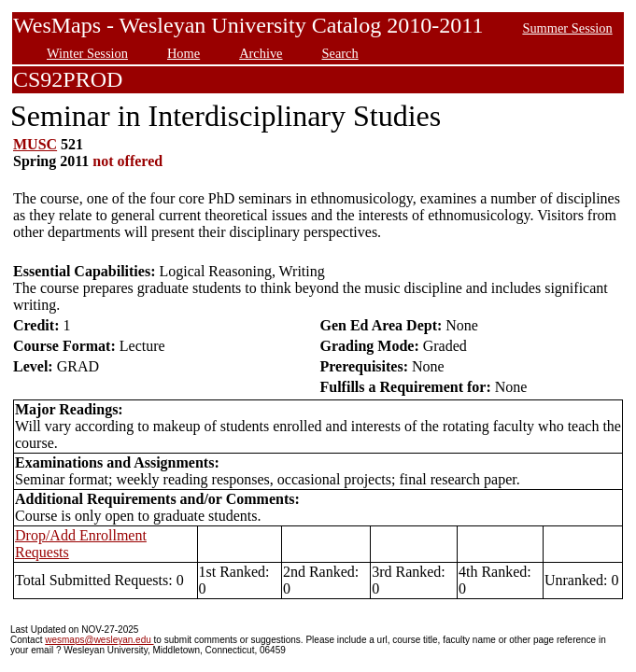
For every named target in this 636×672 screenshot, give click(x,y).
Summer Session (567, 28)
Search (340, 53)
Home (184, 53)
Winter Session (87, 53)
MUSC (35, 144)
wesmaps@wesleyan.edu (99, 640)
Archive (261, 53)
